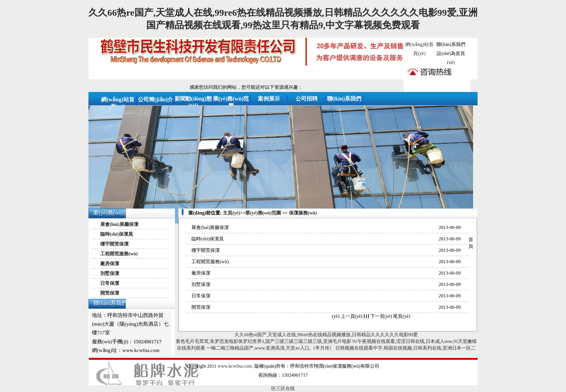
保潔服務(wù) (303, 213)
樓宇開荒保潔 (114, 244)
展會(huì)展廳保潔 (119, 224)
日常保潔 (110, 283)
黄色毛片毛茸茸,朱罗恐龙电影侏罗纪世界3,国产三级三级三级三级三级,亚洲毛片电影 (264, 341)
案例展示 (269, 99)
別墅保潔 (110, 273)
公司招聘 (307, 99)
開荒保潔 (110, 293)
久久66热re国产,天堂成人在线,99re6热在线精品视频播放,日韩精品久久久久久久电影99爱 (326, 335)
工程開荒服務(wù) (119, 254)
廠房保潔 (110, 264)
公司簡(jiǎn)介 (156, 100)
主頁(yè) (231, 213)
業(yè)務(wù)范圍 (114, 213)
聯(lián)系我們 (451, 44)
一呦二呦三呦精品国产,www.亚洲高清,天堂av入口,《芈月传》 (270, 348)
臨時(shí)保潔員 (117, 234)
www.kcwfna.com (235, 366)
